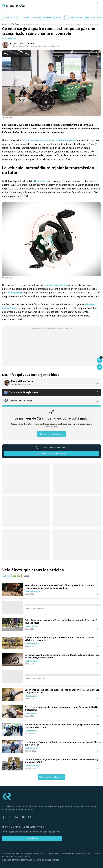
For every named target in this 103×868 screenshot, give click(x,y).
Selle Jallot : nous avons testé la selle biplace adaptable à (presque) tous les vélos (61, 621)
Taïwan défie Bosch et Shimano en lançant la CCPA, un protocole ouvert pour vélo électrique (62, 726)
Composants (32, 696)
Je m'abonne (32, 838)
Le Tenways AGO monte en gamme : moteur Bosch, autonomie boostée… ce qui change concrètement (62, 656)
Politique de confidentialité (47, 853)
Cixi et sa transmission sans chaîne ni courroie (49, 140)
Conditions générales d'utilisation (77, 853)
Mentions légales (24, 853)
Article (6, 576)
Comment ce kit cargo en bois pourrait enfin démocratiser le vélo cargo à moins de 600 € (62, 761)
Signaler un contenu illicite (18, 857)
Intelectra (41, 181)
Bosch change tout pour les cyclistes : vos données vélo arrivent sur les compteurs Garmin (62, 691)
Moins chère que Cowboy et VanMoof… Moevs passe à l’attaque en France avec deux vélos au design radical (59, 587)
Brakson (56, 860)
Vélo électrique (17, 24)
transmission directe (56, 285)
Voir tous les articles (51, 777)
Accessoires (31, 626)
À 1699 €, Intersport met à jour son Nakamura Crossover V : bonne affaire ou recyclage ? (59, 639)
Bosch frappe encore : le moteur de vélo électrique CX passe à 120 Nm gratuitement (62, 709)
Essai (26, 576)
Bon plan (17, 576)
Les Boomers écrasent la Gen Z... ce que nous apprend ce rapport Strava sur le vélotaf (63, 743)
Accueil (5, 24)
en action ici (14, 293)
